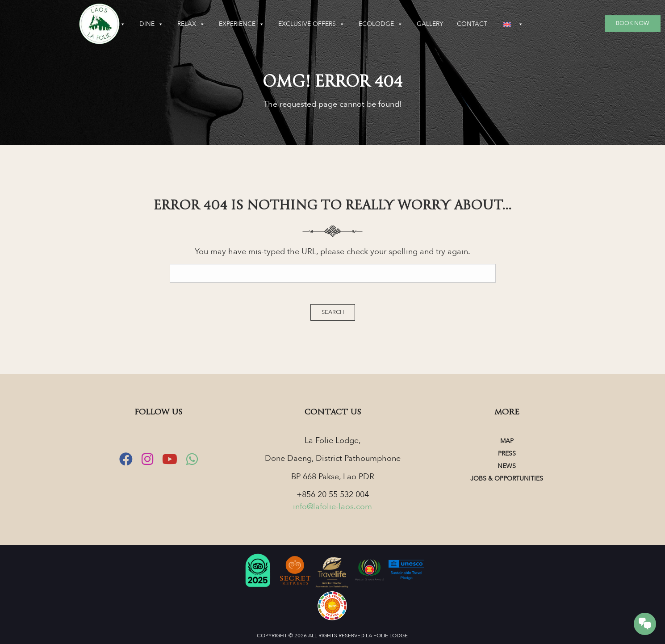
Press (507, 454)
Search (333, 312)
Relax (252, 24)
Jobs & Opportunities (507, 479)
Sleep (174, 24)
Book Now (633, 23)
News (507, 466)
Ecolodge (442, 24)
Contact (533, 24)
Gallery (491, 24)
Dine (213, 24)
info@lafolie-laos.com (332, 507)
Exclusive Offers (373, 24)
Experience (303, 24)
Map (507, 441)
